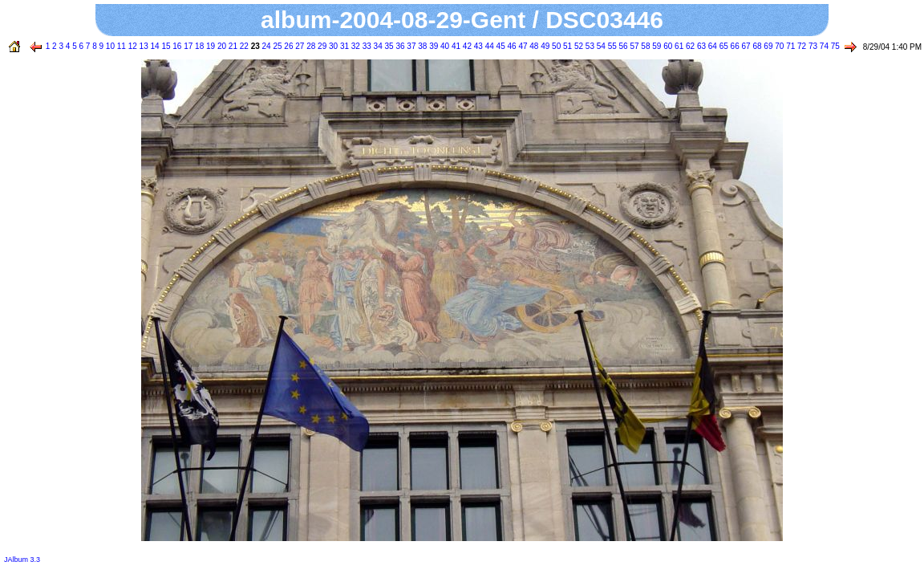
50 (555, 46)
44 (488, 46)
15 (165, 46)
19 (209, 46)
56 (622, 46)
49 (544, 46)
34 (377, 46)
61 (678, 46)
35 (388, 46)
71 (789, 46)
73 (812, 46)
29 (321, 46)
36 (399, 46)
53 (589, 46)
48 (533, 46)
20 (221, 46)
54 (600, 46)
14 (154, 46)
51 (566, 46)
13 (143, 46)
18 (198, 46)
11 (120, 46)
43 (477, 46)
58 (645, 46)
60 (667, 46)
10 (109, 46)
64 (711, 46)
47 (522, 46)
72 (800, 46)
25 (277, 46)
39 (432, 46)
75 (834, 46)
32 (355, 46)
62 (689, 46)
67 (745, 46)
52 (577, 46)
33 (366, 46)
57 (634, 46)
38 (421, 46)
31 (343, 46)
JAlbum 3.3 (22, 560)
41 (455, 46)
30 (332, 46)
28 (310, 46)
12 (132, 46)
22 (243, 46)
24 (265, 46)
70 (778, 46)
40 (444, 46)
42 (466, 46)
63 (700, 46)
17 (187, 46)
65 (723, 46)
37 (411, 46)
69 (768, 46)
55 (611, 46)
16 (176, 46)
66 (734, 46)
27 (299, 46)
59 (656, 46)
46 (511, 46)
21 (232, 46)
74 (823, 46)
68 (756, 46)
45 (500, 46)
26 (288, 46)
